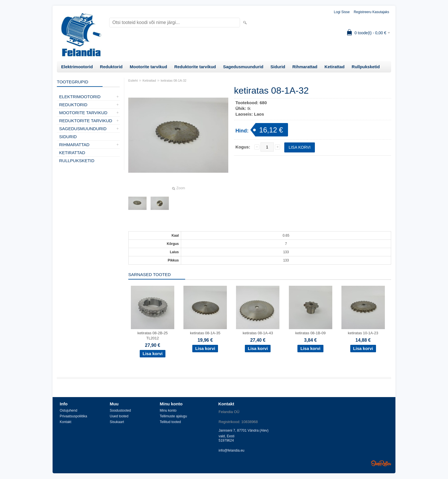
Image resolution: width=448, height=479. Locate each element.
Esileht (133, 80)
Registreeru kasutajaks (371, 12)
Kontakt (66, 422)
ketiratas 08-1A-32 (174, 80)
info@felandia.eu (231, 450)
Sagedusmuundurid (243, 67)
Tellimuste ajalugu (173, 416)
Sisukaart (117, 422)
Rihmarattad (305, 67)
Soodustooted (120, 410)
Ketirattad (335, 67)
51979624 (226, 440)
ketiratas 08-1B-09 (310, 333)
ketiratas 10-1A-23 (363, 333)
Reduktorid (111, 67)
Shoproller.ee (381, 463)
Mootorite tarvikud (148, 67)
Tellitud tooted (170, 422)
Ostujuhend (68, 410)
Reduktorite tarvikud (195, 67)
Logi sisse (342, 12)
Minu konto (168, 410)
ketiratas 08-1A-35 (205, 333)
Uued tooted (119, 416)
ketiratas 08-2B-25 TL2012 (153, 336)
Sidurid (278, 67)
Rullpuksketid (366, 67)
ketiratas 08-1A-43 (258, 333)
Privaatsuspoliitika (73, 416)
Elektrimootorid (77, 67)
